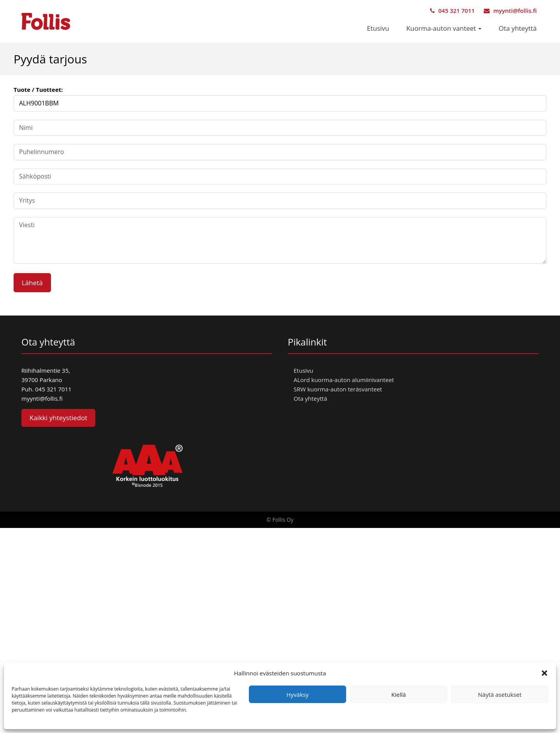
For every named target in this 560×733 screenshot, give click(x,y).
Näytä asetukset (500, 694)
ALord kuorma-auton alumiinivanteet (344, 380)
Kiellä (398, 694)
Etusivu (378, 28)
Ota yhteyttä (518, 28)
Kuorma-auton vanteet (444, 28)
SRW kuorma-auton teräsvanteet (338, 389)
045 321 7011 (452, 11)
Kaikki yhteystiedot (58, 418)
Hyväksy (298, 694)
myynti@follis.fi (510, 11)
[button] (544, 673)
